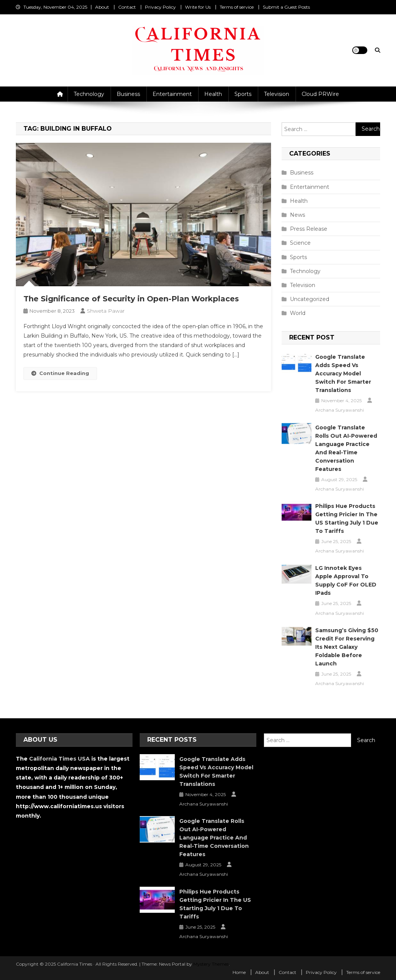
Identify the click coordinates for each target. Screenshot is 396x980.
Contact (127, 7)
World (298, 313)
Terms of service (237, 7)
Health (213, 94)
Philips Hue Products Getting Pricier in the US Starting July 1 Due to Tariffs (347, 519)
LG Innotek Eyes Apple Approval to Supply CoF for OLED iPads (346, 580)
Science (300, 243)
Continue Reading (60, 373)
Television (277, 94)
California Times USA (59, 759)
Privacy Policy (160, 7)
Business (128, 94)
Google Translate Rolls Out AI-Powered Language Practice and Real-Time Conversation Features (346, 448)
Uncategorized (310, 299)
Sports (243, 94)
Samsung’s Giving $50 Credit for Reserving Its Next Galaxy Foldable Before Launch (347, 647)
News (297, 215)
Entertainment (172, 94)
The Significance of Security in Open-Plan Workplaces (131, 299)
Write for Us (198, 7)
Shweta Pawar (106, 311)
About (102, 7)
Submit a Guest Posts (286, 7)
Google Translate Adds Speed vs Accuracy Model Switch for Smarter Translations (343, 373)
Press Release (309, 229)
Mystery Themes (211, 964)
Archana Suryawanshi (340, 410)
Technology (89, 94)
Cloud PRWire (320, 94)
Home (239, 972)
